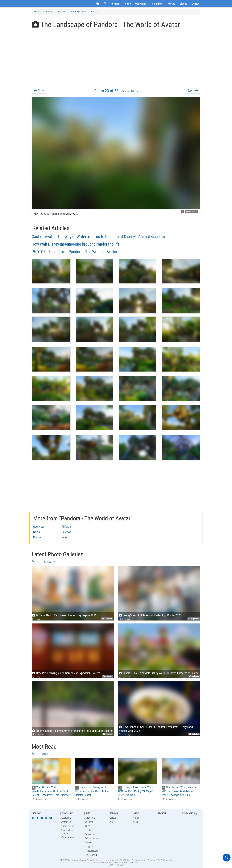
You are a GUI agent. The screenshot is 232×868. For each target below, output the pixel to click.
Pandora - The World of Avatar (73, 12)
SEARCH (162, 813)
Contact (196, 4)
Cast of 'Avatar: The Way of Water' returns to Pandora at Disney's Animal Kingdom (98, 237)
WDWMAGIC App (190, 813)
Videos (183, 4)
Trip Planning (91, 855)
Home (37, 12)
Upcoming (141, 4)
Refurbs (66, 527)
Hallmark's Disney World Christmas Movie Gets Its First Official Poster (93, 791)
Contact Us (66, 822)
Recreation (90, 834)
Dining (87, 826)
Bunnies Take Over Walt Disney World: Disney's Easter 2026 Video (161, 673)
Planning (158, 4)
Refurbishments (92, 838)
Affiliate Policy (67, 838)
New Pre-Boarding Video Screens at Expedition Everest (68, 673)
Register (113, 818)
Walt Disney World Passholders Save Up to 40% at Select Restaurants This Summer (51, 791)
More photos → (44, 562)
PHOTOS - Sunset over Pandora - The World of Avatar (75, 252)
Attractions (49, 12)
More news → (42, 754)
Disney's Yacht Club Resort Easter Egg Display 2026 (152, 615)
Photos (171, 4)
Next (193, 91)
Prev (39, 91)
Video (135, 822)
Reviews (66, 532)
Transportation (92, 851)
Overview (39, 527)
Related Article (130, 91)
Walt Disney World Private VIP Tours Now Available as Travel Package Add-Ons (179, 791)
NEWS (136, 813)
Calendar (89, 822)
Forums (116, 4)
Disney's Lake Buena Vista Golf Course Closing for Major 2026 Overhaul (136, 791)
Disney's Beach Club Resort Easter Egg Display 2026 (66, 615)
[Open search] (227, 857)
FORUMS (114, 813)
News (128, 4)
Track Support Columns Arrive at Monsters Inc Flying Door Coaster (74, 731)
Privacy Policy (67, 826)
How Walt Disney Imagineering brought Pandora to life (76, 244)
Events (88, 830)
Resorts (88, 842)
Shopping (89, 847)
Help (111, 822)
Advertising (66, 818)
